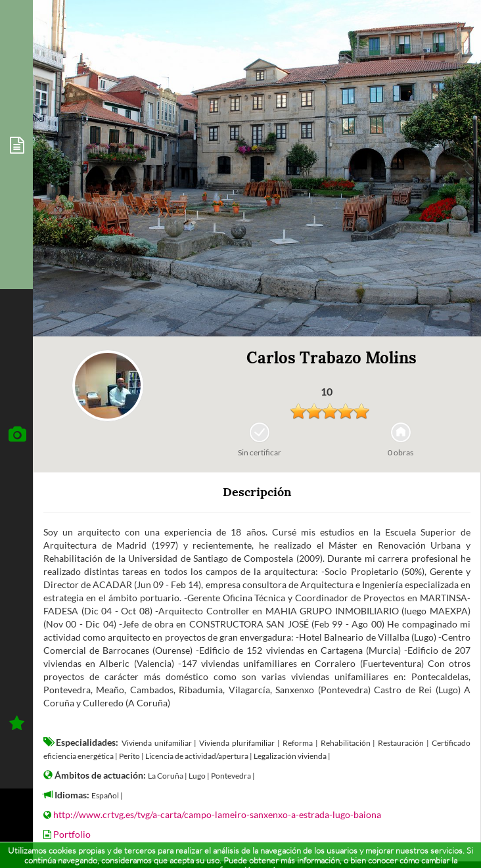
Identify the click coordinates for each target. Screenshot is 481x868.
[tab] (16, 145)
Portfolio (72, 834)
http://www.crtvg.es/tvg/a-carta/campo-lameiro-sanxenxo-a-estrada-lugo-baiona (217, 814)
